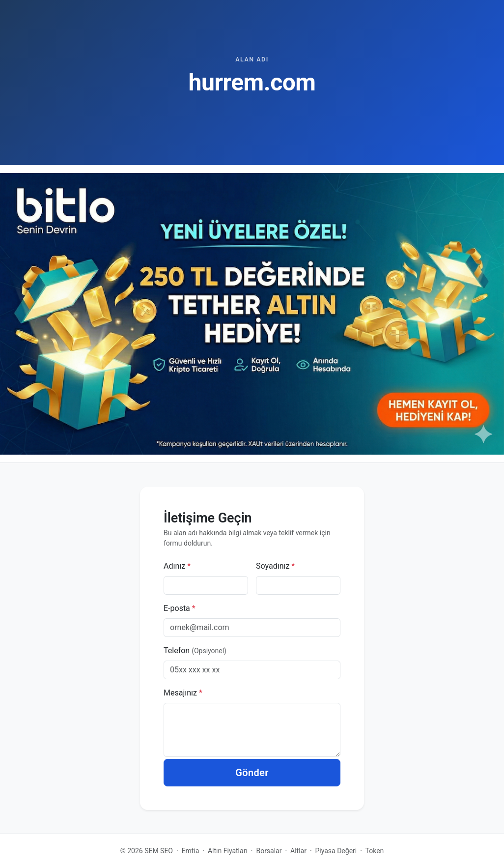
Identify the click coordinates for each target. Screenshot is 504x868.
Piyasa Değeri (336, 851)
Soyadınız (275, 566)
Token (375, 851)
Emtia (191, 851)
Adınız (177, 566)
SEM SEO (159, 851)
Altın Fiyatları (228, 851)
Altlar (298, 851)
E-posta (180, 608)
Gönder (252, 773)
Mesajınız (183, 693)
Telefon (195, 651)
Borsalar (269, 851)
